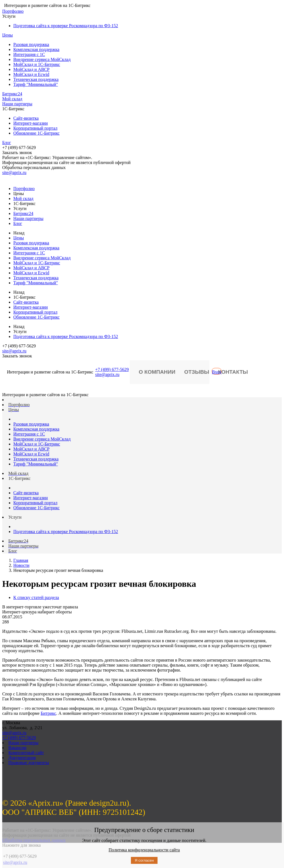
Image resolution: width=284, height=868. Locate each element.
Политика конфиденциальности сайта (144, 850)
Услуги (9, 16)
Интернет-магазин (31, 123)
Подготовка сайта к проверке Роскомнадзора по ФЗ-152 (66, 26)
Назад (19, 233)
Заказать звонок (17, 153)
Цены (7, 35)
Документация (22, 758)
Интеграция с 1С (29, 54)
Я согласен (144, 860)
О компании (157, 372)
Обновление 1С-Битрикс (36, 133)
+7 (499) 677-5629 (112, 369)
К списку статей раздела (36, 597)
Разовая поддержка (31, 44)
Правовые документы (29, 763)
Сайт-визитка (26, 118)
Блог (7, 143)
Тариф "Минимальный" (36, 84)
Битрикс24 (12, 94)
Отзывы (197, 372)
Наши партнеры (17, 104)
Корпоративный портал (35, 128)
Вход (217, 372)
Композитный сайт (26, 753)
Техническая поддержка (36, 79)
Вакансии (17, 748)
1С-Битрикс (13, 109)
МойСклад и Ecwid (31, 74)
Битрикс (49, 713)
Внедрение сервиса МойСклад (42, 59)
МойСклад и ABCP (31, 69)
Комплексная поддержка (36, 49)
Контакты (233, 372)
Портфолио (13, 11)
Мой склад (12, 99)
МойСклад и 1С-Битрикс (37, 64)
